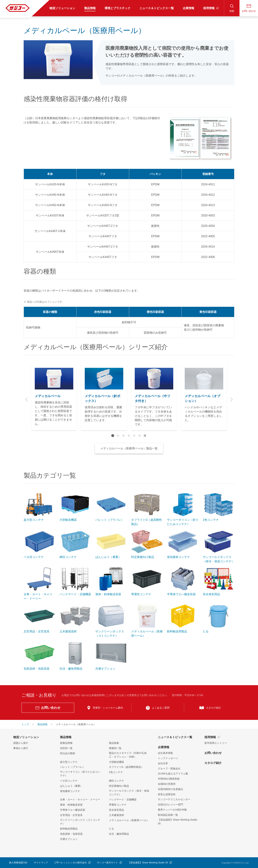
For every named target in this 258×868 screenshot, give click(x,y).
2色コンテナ (116, 772)
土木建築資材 (116, 815)
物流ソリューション (26, 737)
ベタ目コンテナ (69, 781)
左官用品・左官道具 (71, 815)
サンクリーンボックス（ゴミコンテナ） (80, 822)
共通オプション (69, 839)
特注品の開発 (68, 753)
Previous (27, 399)
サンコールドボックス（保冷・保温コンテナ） (129, 793)
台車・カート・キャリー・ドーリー (80, 799)
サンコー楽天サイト (107, 863)
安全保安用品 (116, 810)
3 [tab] (123, 436)
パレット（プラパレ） (73, 767)
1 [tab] (113, 436)
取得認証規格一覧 (168, 815)
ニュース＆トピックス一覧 (175, 737)
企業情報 (164, 747)
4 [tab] (129, 436)
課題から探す (21, 743)
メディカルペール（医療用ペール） (129, 820)
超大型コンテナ (69, 762)
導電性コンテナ (118, 805)
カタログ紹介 (213, 763)
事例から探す (21, 748)
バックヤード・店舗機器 (123, 799)
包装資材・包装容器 (71, 834)
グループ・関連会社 (169, 769)
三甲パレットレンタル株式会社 (70, 863)
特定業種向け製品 (119, 786)
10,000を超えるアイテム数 (173, 774)
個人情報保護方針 (18, 863)
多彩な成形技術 (167, 794)
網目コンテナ (116, 781)
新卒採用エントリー (216, 743)
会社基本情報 (165, 753)
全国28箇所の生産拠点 (171, 789)
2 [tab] (118, 436)
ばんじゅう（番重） (71, 786)
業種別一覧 (115, 748)
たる (111, 829)
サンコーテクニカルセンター (174, 799)
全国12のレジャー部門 (171, 804)
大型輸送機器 (116, 762)
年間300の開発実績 (169, 779)
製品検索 (114, 743)
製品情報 (66, 737)
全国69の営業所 (167, 784)
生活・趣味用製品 (119, 834)
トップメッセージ (168, 758)
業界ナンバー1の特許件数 (172, 810)
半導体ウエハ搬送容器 (73, 810)
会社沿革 (163, 763)
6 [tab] (140, 436)
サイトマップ (41, 863)
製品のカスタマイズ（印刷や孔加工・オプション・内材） (128, 755)
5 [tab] (134, 436)
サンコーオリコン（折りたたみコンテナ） (80, 774)
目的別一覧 (66, 748)
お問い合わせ (213, 753)
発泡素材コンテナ (70, 791)
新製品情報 (66, 743)
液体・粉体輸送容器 (71, 805)
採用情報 (210, 737)
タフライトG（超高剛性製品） (126, 767)
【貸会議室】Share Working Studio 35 (178, 822)
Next (231, 399)
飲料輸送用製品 (69, 829)
